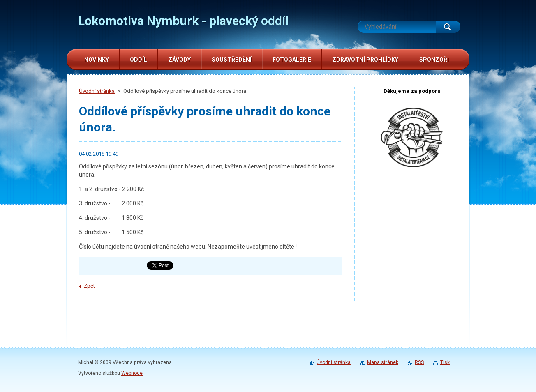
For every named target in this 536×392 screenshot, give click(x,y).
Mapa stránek (383, 362)
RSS (419, 362)
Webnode (132, 373)
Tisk (445, 362)
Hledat (448, 27)
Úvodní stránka (97, 91)
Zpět (89, 286)
